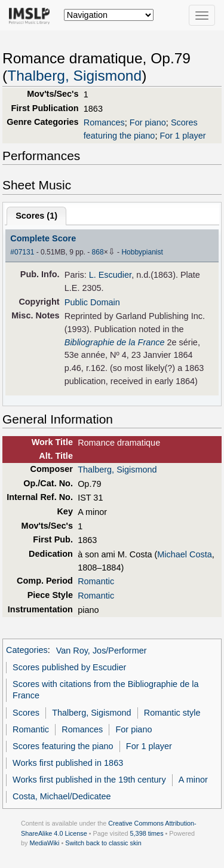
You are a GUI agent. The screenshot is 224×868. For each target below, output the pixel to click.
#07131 (22, 252)
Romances (104, 122)
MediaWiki (44, 843)
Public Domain (92, 302)
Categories (27, 651)
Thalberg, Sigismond (74, 76)
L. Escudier (110, 275)
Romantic (96, 581)
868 (98, 252)
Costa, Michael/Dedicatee (62, 796)
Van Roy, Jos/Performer (102, 651)
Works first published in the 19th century (89, 780)
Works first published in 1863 (68, 763)
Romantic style (172, 713)
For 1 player (182, 136)
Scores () (36, 216)
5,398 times (147, 833)
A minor (193, 780)
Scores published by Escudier (69, 667)
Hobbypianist (142, 252)
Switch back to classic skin (103, 843)
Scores (26, 713)
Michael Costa (184, 554)
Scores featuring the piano (63, 746)
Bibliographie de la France (115, 342)
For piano (148, 122)
